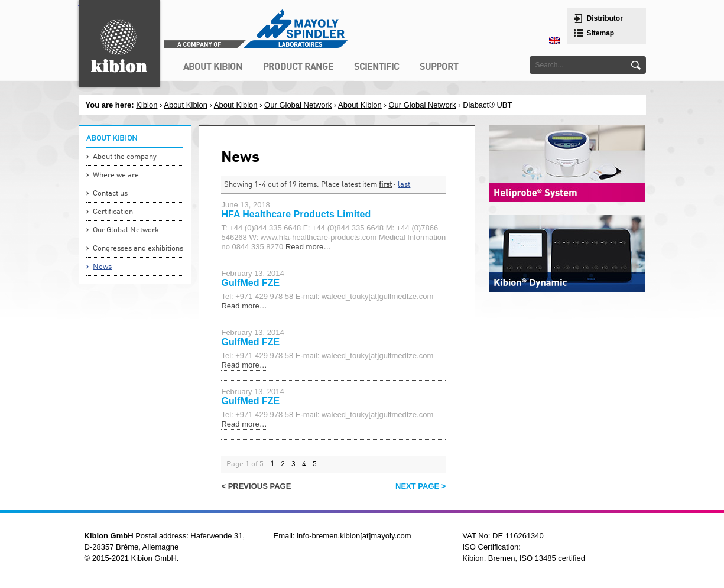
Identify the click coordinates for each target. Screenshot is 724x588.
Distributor (605, 18)
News (102, 267)
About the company (125, 157)
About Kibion (186, 105)
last (404, 185)
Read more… (308, 247)
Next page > (421, 486)
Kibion (147, 105)
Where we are (116, 175)
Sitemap (601, 33)
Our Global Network (298, 105)
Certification (113, 212)
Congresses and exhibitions (138, 248)
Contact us (110, 194)
